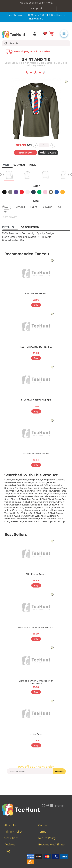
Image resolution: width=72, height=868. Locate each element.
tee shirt (9, 502)
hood (15, 480)
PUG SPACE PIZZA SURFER (36, 400)
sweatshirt (10, 482)
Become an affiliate (51, 845)
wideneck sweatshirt (46, 516)
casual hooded (34, 485)
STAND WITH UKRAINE (36, 453)
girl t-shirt (35, 513)
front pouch (39, 482)
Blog (7, 851)
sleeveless (55, 488)
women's (33, 519)
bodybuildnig (35, 488)
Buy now (25, 153)
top (6, 491)
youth (12, 513)
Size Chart (11, 838)
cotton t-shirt (39, 499)
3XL (6, 212)
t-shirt (22, 499)
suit (19, 485)
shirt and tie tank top (35, 494)
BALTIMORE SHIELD (36, 293)
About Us (10, 825)
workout (14, 491)
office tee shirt (39, 502)
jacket (20, 516)
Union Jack (36, 734)
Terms (42, 832)
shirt (64, 496)
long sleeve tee (28, 507)
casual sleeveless (20, 505)
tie (24, 485)
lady (21, 521)
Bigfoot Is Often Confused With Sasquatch (36, 682)
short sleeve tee (57, 499)
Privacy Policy (13, 832)
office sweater (25, 496)
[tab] (10, 227)
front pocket (24, 482)
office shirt (16, 494)
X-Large (48, 207)
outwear (29, 516)
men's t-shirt (44, 507)
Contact (43, 825)
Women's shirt (33, 521)
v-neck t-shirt (40, 510)
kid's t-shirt (48, 513)
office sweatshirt (53, 485)
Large (34, 207)
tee (29, 499)
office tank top (39, 505)
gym (46, 488)
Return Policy (47, 838)
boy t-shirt (22, 513)
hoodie (23, 480)
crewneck (54, 494)
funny (8, 480)
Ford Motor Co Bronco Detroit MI (36, 627)
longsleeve (48, 480)
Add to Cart (48, 153)
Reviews (10, 845)
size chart (10, 217)
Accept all (36, 9)
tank (64, 488)
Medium (20, 207)
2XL (60, 207)
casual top (59, 521)
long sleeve (35, 480)
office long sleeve (21, 510)
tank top (47, 521)
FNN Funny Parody (36, 574)
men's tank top (43, 491)
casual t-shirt (22, 502)
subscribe (59, 771)
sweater (60, 480)
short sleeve (11, 499)
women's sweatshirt (16, 519)
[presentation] (36, 781)
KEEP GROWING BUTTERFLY (36, 347)
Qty (30, 145)
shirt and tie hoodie (16, 488)
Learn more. (46, 3)
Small (7, 207)
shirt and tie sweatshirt (47, 496)
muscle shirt (27, 491)
